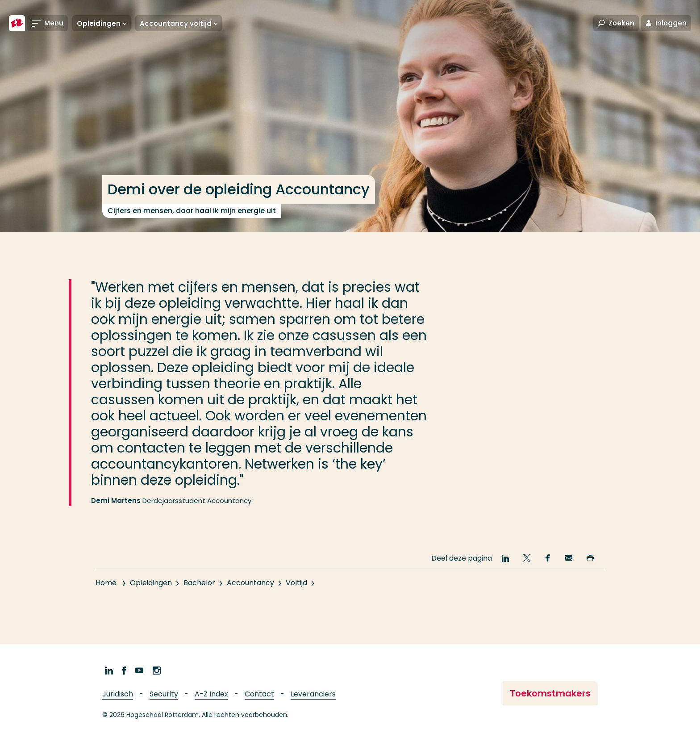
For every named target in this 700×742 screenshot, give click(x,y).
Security (164, 694)
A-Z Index (211, 694)
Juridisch (118, 694)
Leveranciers (313, 694)
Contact (259, 694)
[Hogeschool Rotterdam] (17, 23)
